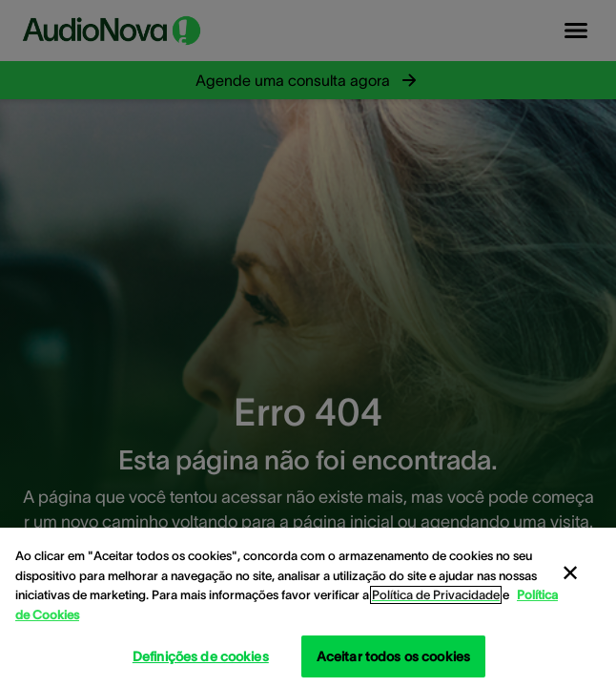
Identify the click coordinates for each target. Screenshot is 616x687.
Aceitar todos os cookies (393, 656)
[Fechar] (570, 573)
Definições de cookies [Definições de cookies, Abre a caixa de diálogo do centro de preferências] (201, 656)
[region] (308, 607)
